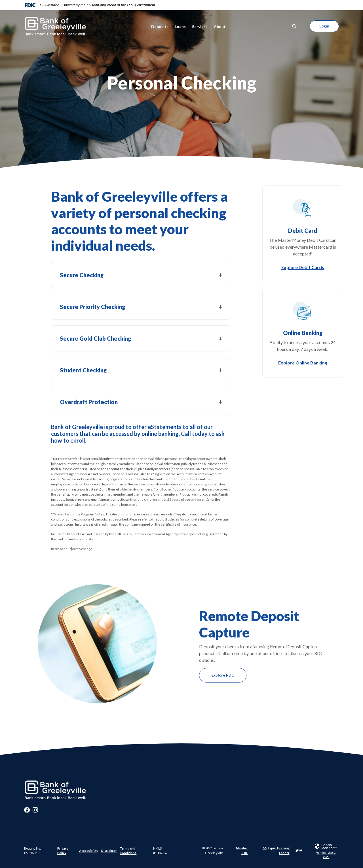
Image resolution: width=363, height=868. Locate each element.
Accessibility (89, 851)
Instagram (35, 811)
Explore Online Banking (303, 363)
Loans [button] (180, 26)
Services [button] (200, 26)
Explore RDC (223, 675)
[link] (326, 851)
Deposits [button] (160, 26)
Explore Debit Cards (303, 267)
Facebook (27, 811)
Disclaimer (109, 851)
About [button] (220, 26)
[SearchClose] (294, 26)
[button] (141, 275)
